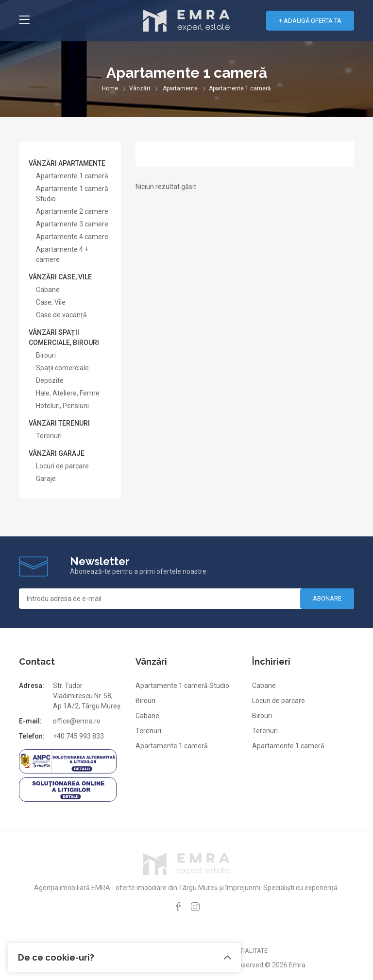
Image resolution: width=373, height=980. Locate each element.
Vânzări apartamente (67, 163)
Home (110, 88)
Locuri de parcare (62, 466)
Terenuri (49, 436)
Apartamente (180, 88)
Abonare (327, 598)
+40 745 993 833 (78, 736)
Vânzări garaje (57, 453)
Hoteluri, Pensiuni (62, 406)
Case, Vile (51, 302)
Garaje (46, 479)
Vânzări (140, 88)
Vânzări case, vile (60, 277)
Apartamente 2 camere (72, 211)
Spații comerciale (62, 368)
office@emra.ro (77, 721)
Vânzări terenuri (59, 423)
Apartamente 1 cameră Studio (182, 686)
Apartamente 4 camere (72, 237)
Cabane (48, 290)
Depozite (50, 380)
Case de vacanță (61, 315)
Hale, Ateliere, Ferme (68, 393)
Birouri (46, 355)
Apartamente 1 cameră (72, 176)
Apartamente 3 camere (72, 224)
